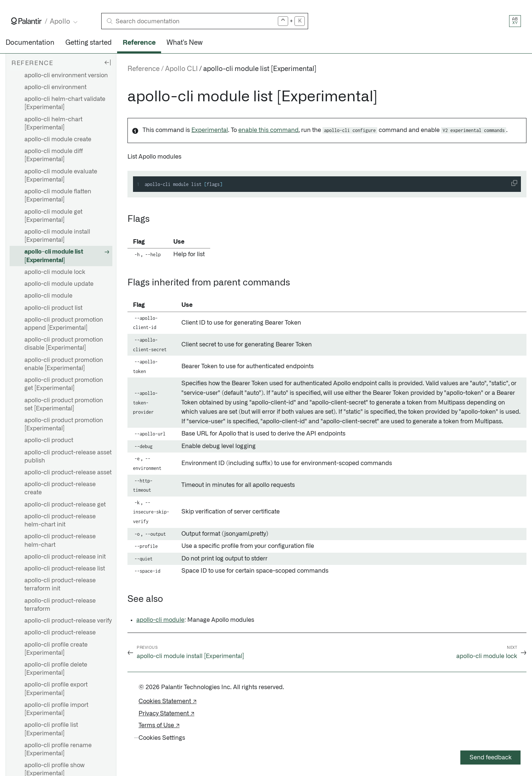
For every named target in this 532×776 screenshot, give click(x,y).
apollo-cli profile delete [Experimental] (56, 669)
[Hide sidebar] (108, 62)
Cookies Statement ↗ (168, 701)
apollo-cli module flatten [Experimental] (58, 196)
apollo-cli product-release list (65, 569)
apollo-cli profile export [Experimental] (56, 689)
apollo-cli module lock (55, 272)
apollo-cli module (48, 296)
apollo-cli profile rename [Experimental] (58, 749)
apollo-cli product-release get (65, 505)
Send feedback (491, 758)
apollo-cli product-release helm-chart (60, 541)
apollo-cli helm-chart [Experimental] (53, 123)
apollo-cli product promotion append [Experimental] (64, 324)
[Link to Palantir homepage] (26, 21)
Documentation (30, 43)
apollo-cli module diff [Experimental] (54, 155)
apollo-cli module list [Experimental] (54, 256)
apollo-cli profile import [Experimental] (56, 709)
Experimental (210, 130)
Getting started (88, 43)
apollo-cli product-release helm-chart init (60, 521)
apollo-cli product (49, 440)
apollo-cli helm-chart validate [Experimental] (65, 103)
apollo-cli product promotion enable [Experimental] (64, 364)
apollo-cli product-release (60, 633)
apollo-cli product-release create (60, 488)
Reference (139, 43)
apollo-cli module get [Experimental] (53, 216)
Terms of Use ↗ (159, 725)
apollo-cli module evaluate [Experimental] (61, 176)
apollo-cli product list (53, 308)
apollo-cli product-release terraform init (60, 584)
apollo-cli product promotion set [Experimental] (64, 404)
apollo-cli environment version (66, 75)
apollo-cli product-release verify (68, 621)
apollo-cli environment (55, 87)
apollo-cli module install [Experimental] (57, 236)
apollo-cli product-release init (65, 557)
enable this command (268, 130)
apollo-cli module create (58, 139)
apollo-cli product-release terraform (60, 605)
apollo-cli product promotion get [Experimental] (64, 384)
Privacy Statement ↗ (166, 714)
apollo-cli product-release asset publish (68, 457)
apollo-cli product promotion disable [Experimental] (64, 344)
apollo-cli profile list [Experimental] (51, 729)
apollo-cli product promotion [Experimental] (64, 424)
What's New (185, 43)
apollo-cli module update (59, 284)
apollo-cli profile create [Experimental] (56, 649)
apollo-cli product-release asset (68, 472)
